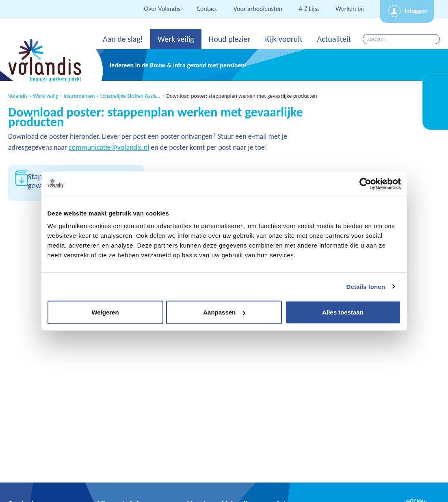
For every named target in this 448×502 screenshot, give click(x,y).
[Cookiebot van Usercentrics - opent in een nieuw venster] (365, 183)
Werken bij (350, 9)
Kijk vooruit (284, 39)
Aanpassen (224, 312)
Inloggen (416, 11)
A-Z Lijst (309, 9)
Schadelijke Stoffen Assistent (130, 96)
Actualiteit (334, 39)
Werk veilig (176, 39)
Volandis (18, 96)
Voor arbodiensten (258, 9)
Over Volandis (162, 9)
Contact (207, 9)
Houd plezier (230, 39)
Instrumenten (79, 96)
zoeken (434, 39)
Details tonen (366, 286)
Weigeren (105, 312)
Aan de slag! (123, 39)
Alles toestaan (343, 312)
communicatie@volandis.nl (109, 147)
